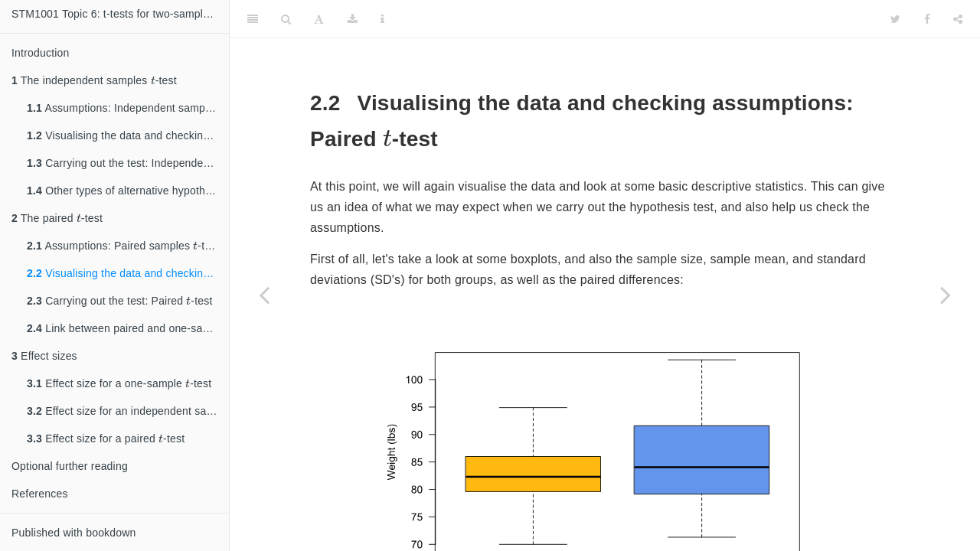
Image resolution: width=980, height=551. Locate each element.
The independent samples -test (94, 78)
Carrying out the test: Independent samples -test (128, 161)
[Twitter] (895, 19)
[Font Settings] (319, 19)
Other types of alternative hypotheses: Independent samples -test (128, 189)
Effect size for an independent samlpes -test (128, 409)
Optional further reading (70, 466)
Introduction (41, 53)
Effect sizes (44, 356)
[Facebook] (927, 19)
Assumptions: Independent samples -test (128, 106)
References (40, 494)
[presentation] (153, 80)
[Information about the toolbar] (382, 19)
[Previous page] (264, 295)
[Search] (286, 19)
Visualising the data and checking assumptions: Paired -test (128, 271)
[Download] (353, 19)
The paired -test (57, 216)
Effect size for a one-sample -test (119, 381)
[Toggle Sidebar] (253, 19)
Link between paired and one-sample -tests (128, 326)
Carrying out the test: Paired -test (120, 299)
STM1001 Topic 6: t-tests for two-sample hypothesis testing (120, 14)
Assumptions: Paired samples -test (123, 244)
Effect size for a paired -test (106, 437)
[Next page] (946, 295)
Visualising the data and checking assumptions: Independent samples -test (128, 134)
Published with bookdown (74, 533)
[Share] (958, 19)
